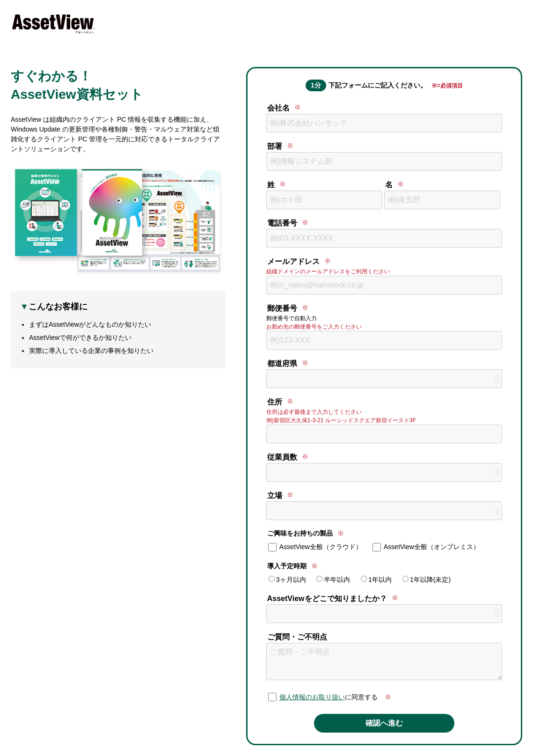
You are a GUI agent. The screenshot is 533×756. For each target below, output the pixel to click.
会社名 (278, 108)
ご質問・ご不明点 (297, 637)
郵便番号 (282, 308)
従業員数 (282, 457)
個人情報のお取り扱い (312, 697)
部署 (275, 146)
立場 (275, 495)
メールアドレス (293, 261)
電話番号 (282, 223)
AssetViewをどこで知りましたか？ (327, 598)
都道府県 (282, 363)
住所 (275, 402)
